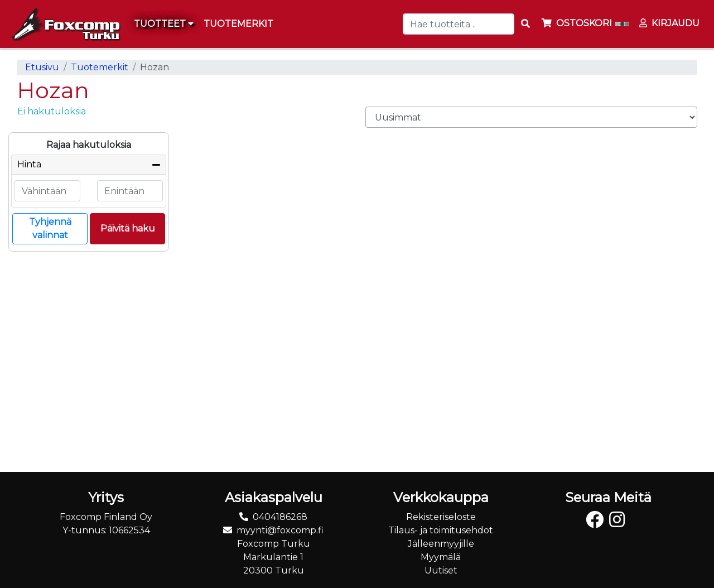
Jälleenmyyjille (441, 544)
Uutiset (441, 570)
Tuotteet (164, 24)
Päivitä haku (128, 228)
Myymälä (441, 557)
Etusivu (42, 67)
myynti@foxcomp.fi (280, 530)
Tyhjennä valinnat (50, 228)
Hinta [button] (29, 164)
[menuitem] (239, 24)
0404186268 (280, 517)
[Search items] (525, 24)
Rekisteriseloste (441, 517)
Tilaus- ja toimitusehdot (441, 530)
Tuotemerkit (100, 67)
